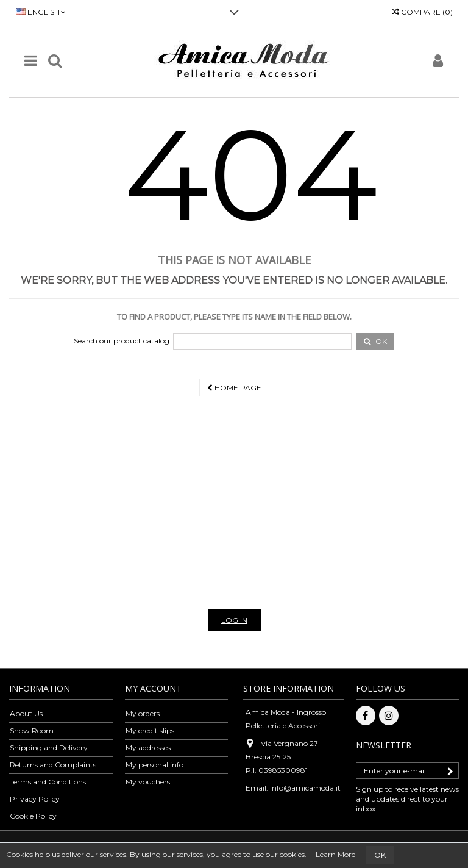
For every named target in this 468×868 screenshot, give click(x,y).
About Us (26, 713)
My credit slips (150, 730)
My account (153, 688)
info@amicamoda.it (305, 788)
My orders (143, 713)
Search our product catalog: (122, 341)
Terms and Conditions (48, 782)
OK (380, 855)
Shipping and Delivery (49, 748)
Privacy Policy (35, 799)
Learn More (335, 854)
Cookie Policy (33, 816)
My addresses (148, 748)
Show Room (32, 730)
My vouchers (148, 782)
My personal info (154, 765)
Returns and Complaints (53, 765)
